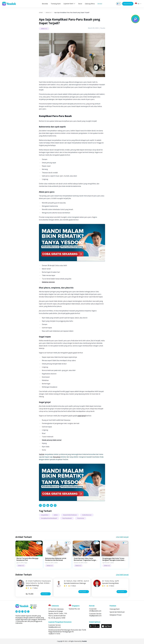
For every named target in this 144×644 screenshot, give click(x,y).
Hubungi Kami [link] (115, 609)
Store (80, 4)
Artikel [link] (41, 12)
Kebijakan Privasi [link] (116, 615)
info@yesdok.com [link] (95, 611)
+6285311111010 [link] (54, 634)
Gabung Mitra (90, 4)
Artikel (100, 4)
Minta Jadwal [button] (84, 592)
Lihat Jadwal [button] (46, 594)
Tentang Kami (56, 4)
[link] (40, 505)
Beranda (45, 4)
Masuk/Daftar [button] (128, 4)
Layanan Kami (69, 4)
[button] (29, 555)
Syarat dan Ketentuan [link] (117, 612)
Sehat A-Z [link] (49, 12)
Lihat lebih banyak (122, 537)
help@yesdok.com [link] (95, 616)
